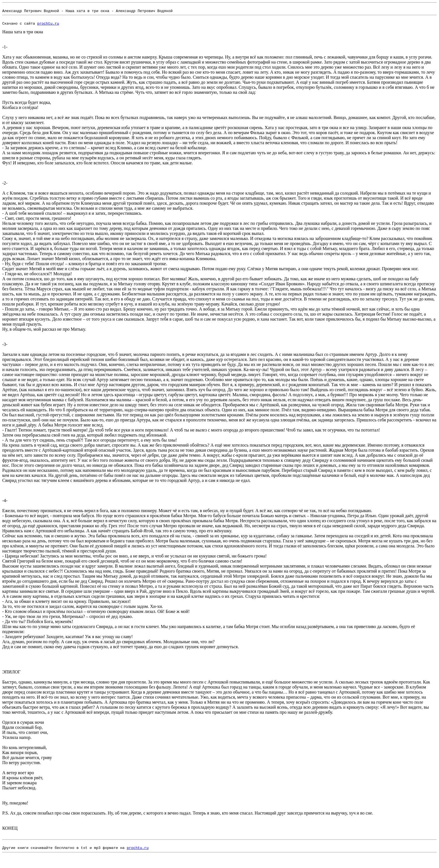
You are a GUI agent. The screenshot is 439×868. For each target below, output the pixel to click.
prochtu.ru (48, 27)
